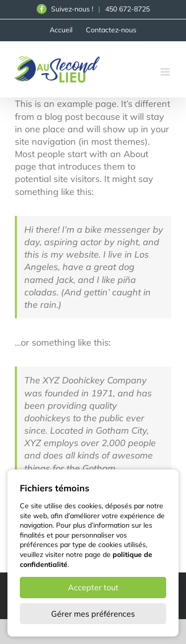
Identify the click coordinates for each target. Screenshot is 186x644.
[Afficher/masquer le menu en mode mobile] (166, 72)
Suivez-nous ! (65, 9)
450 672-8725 (127, 9)
